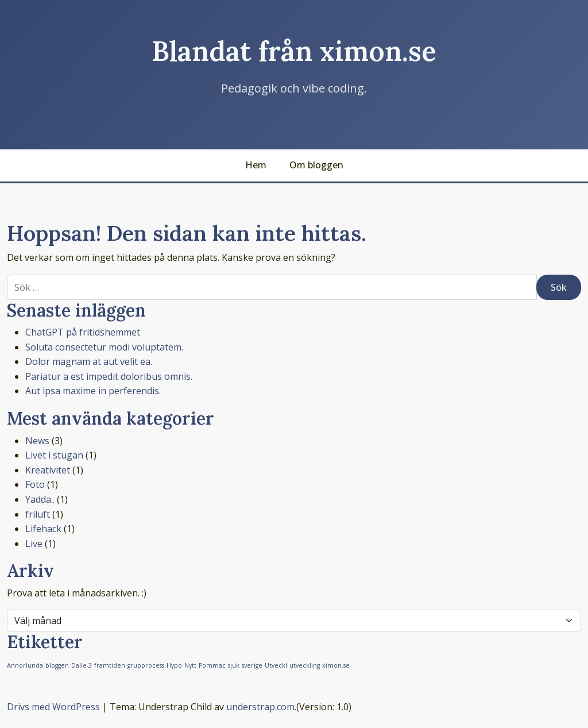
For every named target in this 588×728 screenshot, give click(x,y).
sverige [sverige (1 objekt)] (252, 665)
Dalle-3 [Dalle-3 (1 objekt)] (82, 665)
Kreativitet (48, 470)
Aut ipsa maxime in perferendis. (93, 391)
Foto (35, 484)
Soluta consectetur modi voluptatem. (104, 347)
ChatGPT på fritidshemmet (83, 332)
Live (34, 544)
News (37, 441)
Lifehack (43, 529)
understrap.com (260, 707)
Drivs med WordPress (53, 707)
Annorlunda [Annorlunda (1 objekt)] (25, 665)
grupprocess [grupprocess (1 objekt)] (146, 665)
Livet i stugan (54, 455)
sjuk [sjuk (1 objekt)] (234, 665)
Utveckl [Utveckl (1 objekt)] (276, 665)
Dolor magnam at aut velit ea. (89, 361)
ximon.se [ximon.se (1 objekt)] (336, 665)
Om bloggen (316, 165)
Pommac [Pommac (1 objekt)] (212, 665)
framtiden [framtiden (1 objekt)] (110, 665)
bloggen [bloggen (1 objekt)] (57, 665)
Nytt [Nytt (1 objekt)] (190, 665)
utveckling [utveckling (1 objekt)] (305, 665)
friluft (38, 514)
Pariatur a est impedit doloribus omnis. (109, 376)
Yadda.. (40, 499)
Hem (256, 165)
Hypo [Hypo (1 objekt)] (174, 665)
